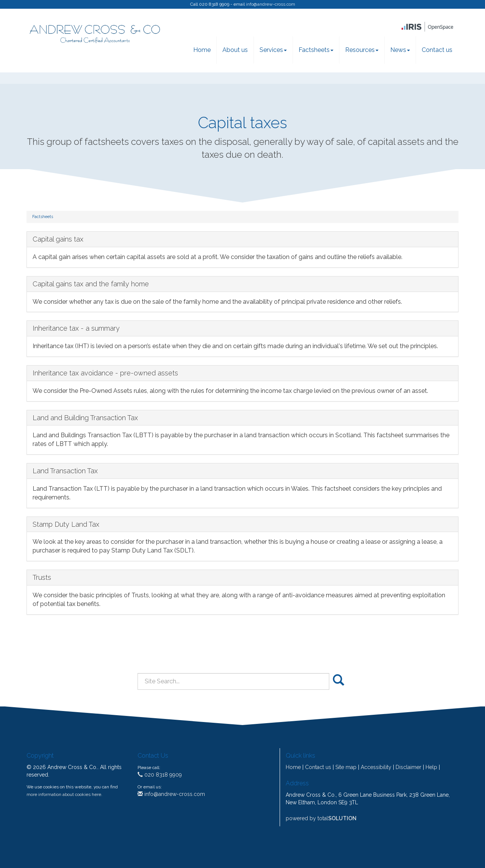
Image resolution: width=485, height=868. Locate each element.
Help (431, 767)
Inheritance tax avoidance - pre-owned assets (105, 373)
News (400, 50)
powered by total (321, 818)
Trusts (42, 577)
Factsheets (316, 50)
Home (202, 50)
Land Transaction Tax (65, 471)
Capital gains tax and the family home (91, 284)
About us (235, 50)
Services (273, 50)
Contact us (437, 50)
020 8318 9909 (160, 775)
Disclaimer (408, 767)
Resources (362, 50)
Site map (346, 767)
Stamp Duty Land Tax (66, 524)
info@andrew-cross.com (271, 4)
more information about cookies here (64, 794)
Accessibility (376, 767)
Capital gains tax (58, 239)
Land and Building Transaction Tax (85, 418)
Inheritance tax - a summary (76, 328)
